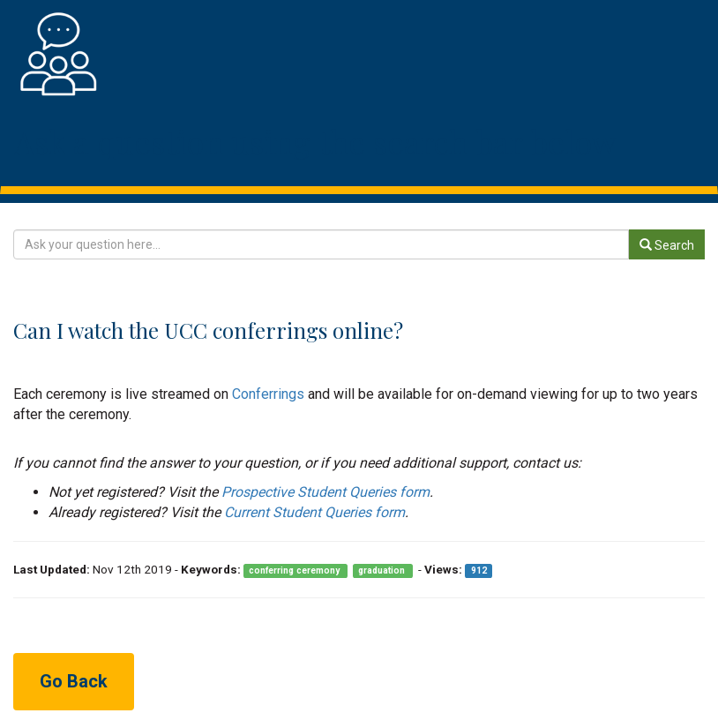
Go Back (74, 681)
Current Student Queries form (314, 512)
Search (667, 245)
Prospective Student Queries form (325, 492)
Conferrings (268, 394)
